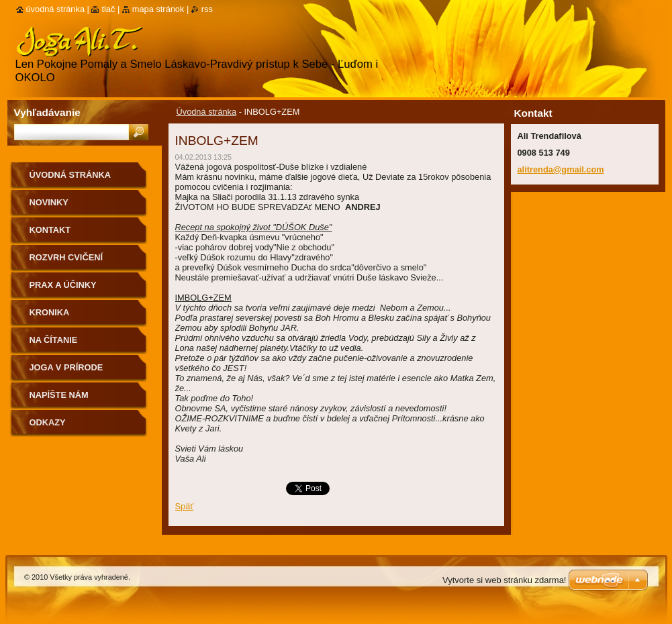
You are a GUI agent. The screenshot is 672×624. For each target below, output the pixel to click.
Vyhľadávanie (47, 112)
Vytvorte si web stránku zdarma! (504, 580)
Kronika (50, 312)
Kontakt (50, 230)
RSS (207, 9)
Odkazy (48, 422)
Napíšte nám (59, 395)
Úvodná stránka (207, 112)
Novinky (49, 202)
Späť (185, 506)
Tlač (108, 9)
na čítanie (54, 340)
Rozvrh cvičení (66, 257)
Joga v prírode (66, 367)
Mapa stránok (158, 9)
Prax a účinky (63, 285)
